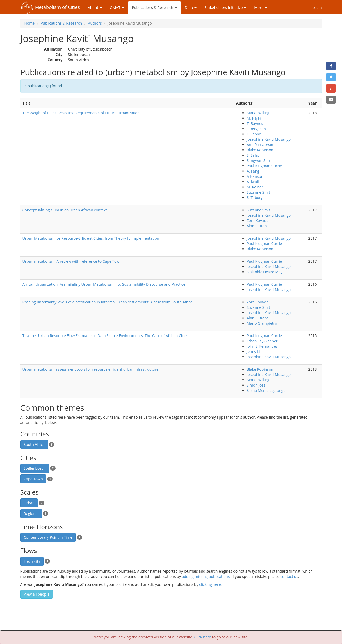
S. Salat (253, 155)
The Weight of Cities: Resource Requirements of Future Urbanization (81, 113)
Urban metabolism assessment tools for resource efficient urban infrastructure (90, 369)
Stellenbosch (35, 468)
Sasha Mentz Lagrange (266, 390)
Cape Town (33, 479)
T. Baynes (255, 123)
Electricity (32, 561)
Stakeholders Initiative (225, 8)
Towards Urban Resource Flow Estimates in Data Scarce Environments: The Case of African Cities (105, 336)
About (95, 8)
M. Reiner (255, 187)
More (261, 8)
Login (317, 8)
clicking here (210, 584)
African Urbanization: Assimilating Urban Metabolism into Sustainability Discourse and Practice (104, 284)
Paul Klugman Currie (264, 166)
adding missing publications (206, 576)
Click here (203, 637)
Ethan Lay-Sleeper (262, 341)
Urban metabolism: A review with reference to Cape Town (72, 261)
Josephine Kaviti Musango (269, 139)
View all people (37, 594)
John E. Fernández (262, 346)
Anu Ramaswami (261, 145)
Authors (95, 23)
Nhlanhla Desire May (265, 272)
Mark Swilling (258, 113)
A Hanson (255, 176)
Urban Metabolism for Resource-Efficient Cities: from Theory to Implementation (91, 238)
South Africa (34, 444)
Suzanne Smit (258, 192)
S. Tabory (255, 198)
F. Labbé (254, 134)
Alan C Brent (257, 226)
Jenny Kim (255, 352)
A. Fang (253, 171)
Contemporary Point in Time (48, 537)
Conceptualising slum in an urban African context (65, 210)
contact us (289, 576)
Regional (31, 513)
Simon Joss (256, 385)
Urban (29, 503)
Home (30, 23)
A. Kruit (253, 182)
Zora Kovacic (258, 221)
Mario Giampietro (262, 323)
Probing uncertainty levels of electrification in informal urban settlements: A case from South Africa (108, 302)
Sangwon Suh (258, 160)
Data (191, 8)
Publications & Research (154, 8)
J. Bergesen (256, 129)
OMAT (117, 8)
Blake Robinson (260, 150)
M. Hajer (254, 118)
